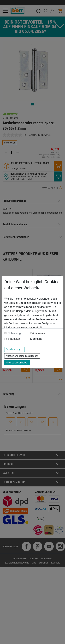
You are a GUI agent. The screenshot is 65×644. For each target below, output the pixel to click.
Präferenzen (38, 333)
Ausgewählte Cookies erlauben (22, 356)
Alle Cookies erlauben (17, 363)
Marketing (36, 339)
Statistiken (14, 339)
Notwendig (14, 333)
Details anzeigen (14, 349)
